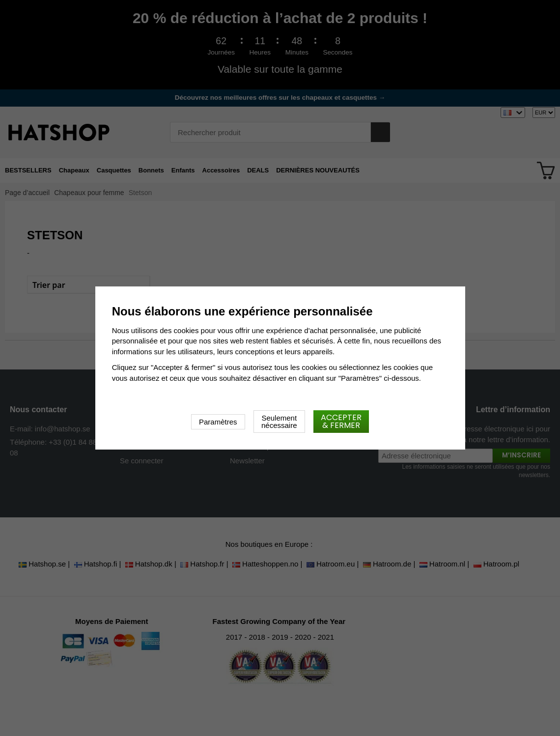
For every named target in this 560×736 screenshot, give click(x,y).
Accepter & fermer (341, 421)
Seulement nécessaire (279, 422)
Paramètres (218, 422)
